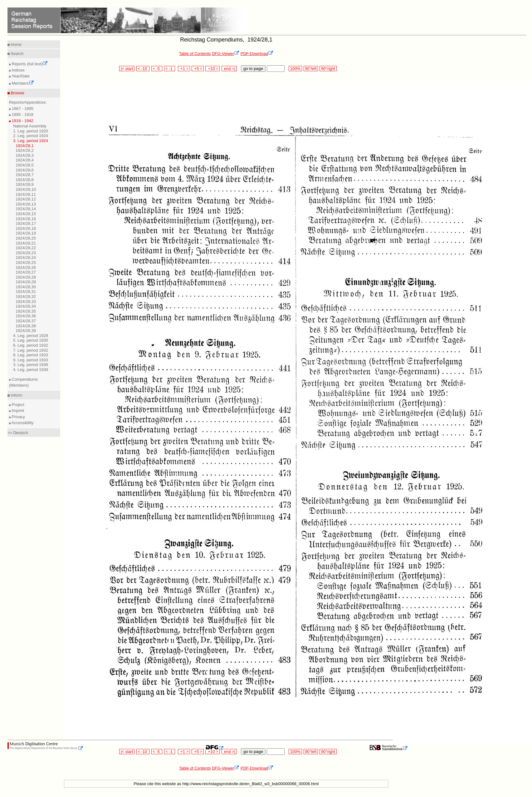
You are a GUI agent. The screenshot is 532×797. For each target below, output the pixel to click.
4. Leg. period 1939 (31, 370)
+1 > (184, 69)
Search (17, 54)
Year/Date (20, 76)
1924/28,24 (26, 257)
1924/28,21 (26, 243)
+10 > (212, 69)
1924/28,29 (26, 282)
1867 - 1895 (22, 109)
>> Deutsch (18, 433)
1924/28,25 (26, 262)
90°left (311, 69)
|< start (127, 69)
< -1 (170, 69)
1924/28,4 (25, 160)
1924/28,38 (26, 326)
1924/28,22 (26, 248)
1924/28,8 (25, 180)
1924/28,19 (26, 233)
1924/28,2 (25, 150)
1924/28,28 (26, 277)
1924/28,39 (26, 331)
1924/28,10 (26, 189)
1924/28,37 (26, 321)
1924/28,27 (26, 272)
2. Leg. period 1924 (31, 136)
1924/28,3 (25, 155)
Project (17, 405)
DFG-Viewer (226, 54)
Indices (18, 70)
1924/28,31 (26, 292)
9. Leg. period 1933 (31, 360)
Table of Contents (195, 54)
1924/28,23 (26, 253)
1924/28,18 (26, 228)
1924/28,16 (26, 219)
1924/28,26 (26, 267)
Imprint (17, 411)
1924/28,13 (26, 204)
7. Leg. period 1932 (31, 350)
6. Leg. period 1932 (31, 345)
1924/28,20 (26, 238)
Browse (17, 93)
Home (16, 45)
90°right (328, 69)
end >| (229, 69)
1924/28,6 (25, 170)
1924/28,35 (26, 311)
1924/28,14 (26, 209)
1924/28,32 (26, 297)
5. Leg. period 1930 (31, 340)
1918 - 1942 (22, 121)
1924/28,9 (25, 184)
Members (22, 83)
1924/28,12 (26, 199)
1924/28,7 (25, 175)
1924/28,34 (26, 306)
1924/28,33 (26, 302)
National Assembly (30, 126)
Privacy (18, 417)
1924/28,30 (26, 287)
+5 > (198, 69)
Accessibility (22, 423)
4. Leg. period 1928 (31, 336)
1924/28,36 (26, 316)
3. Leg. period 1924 (31, 141)
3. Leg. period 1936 (31, 365)
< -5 (157, 69)
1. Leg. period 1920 (31, 131)
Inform (16, 395)
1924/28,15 (26, 214)
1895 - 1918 (22, 114)
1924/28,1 (25, 146)
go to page (253, 69)
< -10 (143, 69)
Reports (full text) (29, 64)
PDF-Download (257, 54)
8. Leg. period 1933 (31, 355)
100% (295, 69)
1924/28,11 (26, 194)
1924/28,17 (26, 223)
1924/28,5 (25, 165)
